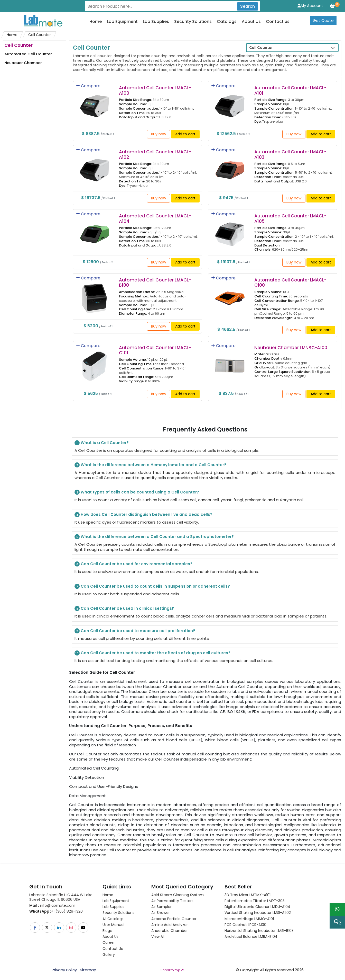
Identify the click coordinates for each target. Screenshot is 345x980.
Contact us (278, 22)
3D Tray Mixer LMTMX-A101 (248, 895)
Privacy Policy (64, 970)
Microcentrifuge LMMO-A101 (249, 919)
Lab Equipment (122, 22)
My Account (310, 6)
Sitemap (88, 970)
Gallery (109, 955)
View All (158, 937)
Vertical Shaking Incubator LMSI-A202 (258, 913)
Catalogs (227, 22)
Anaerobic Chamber (170, 931)
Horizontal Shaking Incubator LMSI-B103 (259, 931)
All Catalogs (113, 919)
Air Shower (161, 913)
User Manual (113, 925)
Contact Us (113, 949)
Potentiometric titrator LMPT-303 (255, 901)
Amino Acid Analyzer (170, 925)
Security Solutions (193, 22)
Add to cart (185, 134)
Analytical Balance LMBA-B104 (251, 937)
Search (248, 6)
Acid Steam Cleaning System (178, 895)
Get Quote (323, 20)
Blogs (107, 931)
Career (109, 942)
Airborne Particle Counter (174, 919)
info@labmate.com (52, 905)
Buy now (158, 134)
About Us (251, 22)
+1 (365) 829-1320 (56, 911)
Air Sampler (161, 907)
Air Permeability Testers (172, 901)
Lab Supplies (156, 22)
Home (96, 22)
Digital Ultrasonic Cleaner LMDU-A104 (257, 907)
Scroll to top (172, 970)
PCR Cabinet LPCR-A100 (245, 925)
